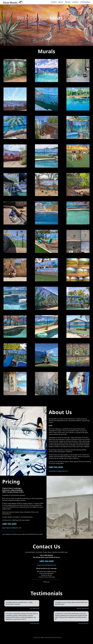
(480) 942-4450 (56, 467)
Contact (75, 2)
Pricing (68, 2)
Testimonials (85, 2)
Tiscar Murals (10, 3)
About (61, 2)
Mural (62, 455)
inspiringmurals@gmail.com (58, 471)
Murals (54, 2)
